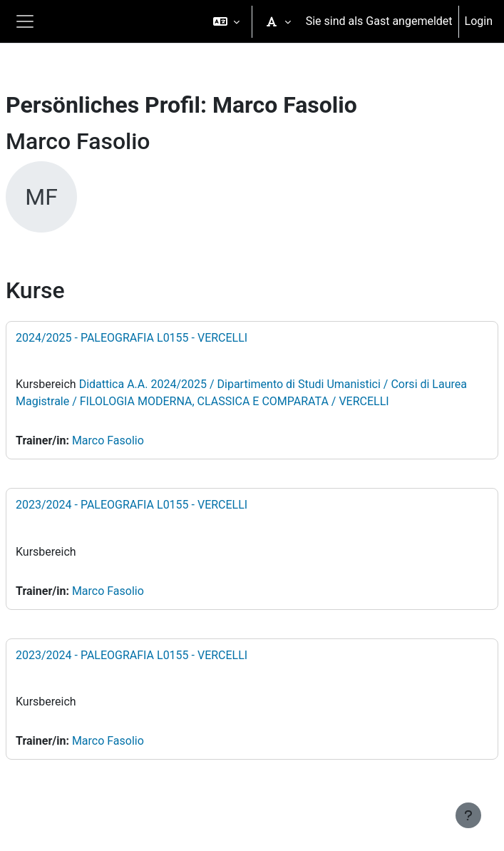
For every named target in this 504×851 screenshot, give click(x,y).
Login (479, 21)
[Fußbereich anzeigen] (468, 815)
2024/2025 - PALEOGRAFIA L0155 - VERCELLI (132, 338)
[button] (226, 21)
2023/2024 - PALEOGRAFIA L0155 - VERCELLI (132, 505)
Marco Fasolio (108, 440)
